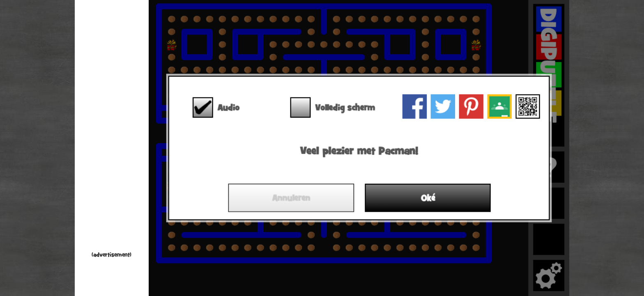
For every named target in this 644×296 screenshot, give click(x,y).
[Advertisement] (112, 127)
